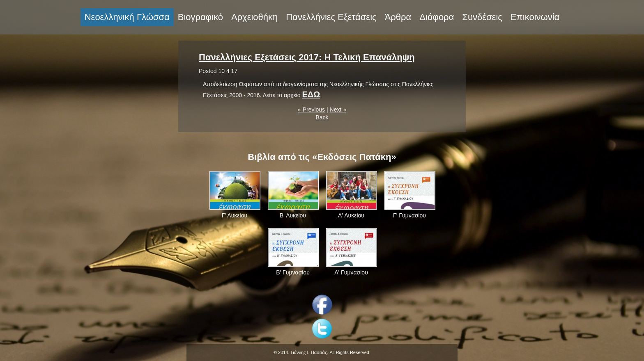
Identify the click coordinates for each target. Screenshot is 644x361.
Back (322, 117)
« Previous (311, 110)
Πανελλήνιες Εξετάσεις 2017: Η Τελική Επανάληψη (307, 57)
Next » (338, 110)
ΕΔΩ (311, 94)
